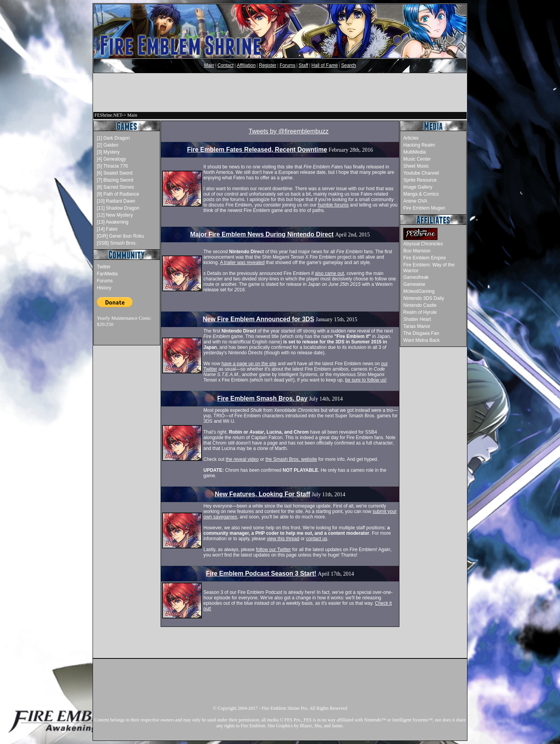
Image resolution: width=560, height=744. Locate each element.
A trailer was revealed (242, 263)
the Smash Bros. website (291, 459)
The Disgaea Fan (421, 333)
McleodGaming (419, 291)
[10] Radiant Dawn (116, 201)
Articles (411, 138)
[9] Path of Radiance (118, 194)
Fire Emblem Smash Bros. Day (262, 398)
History (104, 288)
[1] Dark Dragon (113, 138)
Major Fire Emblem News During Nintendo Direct (262, 234)
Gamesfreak (416, 277)
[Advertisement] (280, 93)
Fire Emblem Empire (424, 258)
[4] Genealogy (111, 159)
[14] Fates (107, 229)
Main (209, 65)
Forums (288, 65)
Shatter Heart (417, 319)
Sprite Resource (420, 180)
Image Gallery (418, 187)
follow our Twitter (273, 550)
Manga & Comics (421, 194)
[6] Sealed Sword (115, 173)
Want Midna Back (422, 340)
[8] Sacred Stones (115, 187)
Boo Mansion (417, 251)
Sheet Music (416, 166)
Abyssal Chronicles (423, 244)
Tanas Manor (417, 326)
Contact (225, 65)
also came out (330, 273)
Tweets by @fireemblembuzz (289, 131)
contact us (317, 539)
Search (348, 65)
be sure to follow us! (366, 380)
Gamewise (414, 284)
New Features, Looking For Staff (262, 494)
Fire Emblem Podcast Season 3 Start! (261, 573)
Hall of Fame (325, 65)
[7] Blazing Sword (115, 180)
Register (268, 65)
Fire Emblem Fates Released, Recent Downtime (257, 150)
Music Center (417, 159)
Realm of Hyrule (420, 312)
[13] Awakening (113, 222)
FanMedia (107, 274)
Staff (303, 65)
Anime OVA (415, 201)
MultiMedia (415, 152)
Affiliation (246, 65)
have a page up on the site (249, 364)
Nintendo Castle (420, 305)
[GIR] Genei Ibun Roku (120, 236)
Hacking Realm (419, 145)
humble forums (333, 205)
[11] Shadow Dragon (118, 208)
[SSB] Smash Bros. (117, 243)
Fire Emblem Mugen (424, 208)
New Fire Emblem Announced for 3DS (258, 319)
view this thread (283, 539)
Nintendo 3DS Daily (424, 298)
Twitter (104, 267)
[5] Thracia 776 (112, 166)
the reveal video (242, 459)
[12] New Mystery (115, 215)
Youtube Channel (421, 173)
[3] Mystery (108, 152)
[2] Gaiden (108, 145)
